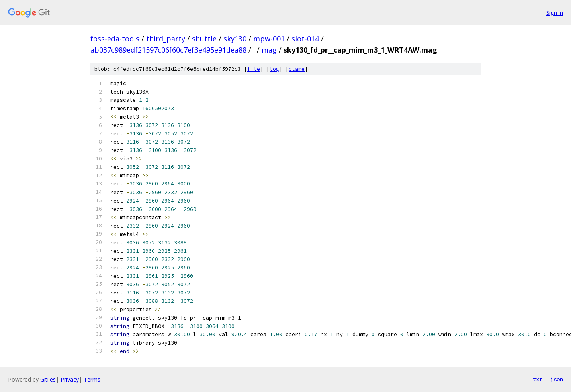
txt (538, 379)
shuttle (204, 39)
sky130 (235, 39)
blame (297, 69)
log (274, 69)
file (254, 69)
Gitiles (48, 379)
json (557, 379)
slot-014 (305, 39)
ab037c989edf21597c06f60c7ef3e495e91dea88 (168, 50)
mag (269, 50)
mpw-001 (269, 39)
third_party (166, 39)
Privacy (70, 379)
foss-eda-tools (115, 39)
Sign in (555, 13)
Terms (92, 379)
